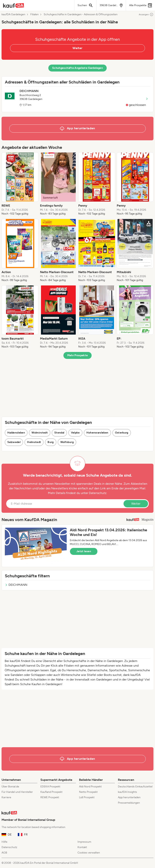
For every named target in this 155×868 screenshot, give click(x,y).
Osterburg (122, 433)
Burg (51, 442)
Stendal (59, 433)
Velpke (75, 433)
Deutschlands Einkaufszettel (135, 787)
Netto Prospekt (88, 792)
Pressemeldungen (129, 803)
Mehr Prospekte (78, 355)
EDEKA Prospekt (50, 787)
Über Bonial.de (10, 787)
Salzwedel (14, 442)
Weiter (77, 48)
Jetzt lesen (84, 551)
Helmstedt (34, 442)
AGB (4, 853)
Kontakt (82, 847)
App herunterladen (129, 797)
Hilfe (4, 842)
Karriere (6, 797)
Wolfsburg (67, 442)
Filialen (34, 14)
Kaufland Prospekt (51, 792)
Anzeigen (146, 14)
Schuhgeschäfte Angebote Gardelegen (77, 68)
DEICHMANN (16, 585)
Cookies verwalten (89, 853)
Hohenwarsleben (97, 433)
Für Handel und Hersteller (17, 792)
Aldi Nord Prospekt (90, 787)
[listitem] (20, 184)
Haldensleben (16, 433)
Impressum (84, 842)
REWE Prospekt (50, 797)
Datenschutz (98, 493)
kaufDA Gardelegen (13, 14)
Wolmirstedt (40, 433)
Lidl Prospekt (87, 797)
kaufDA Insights (127, 792)
